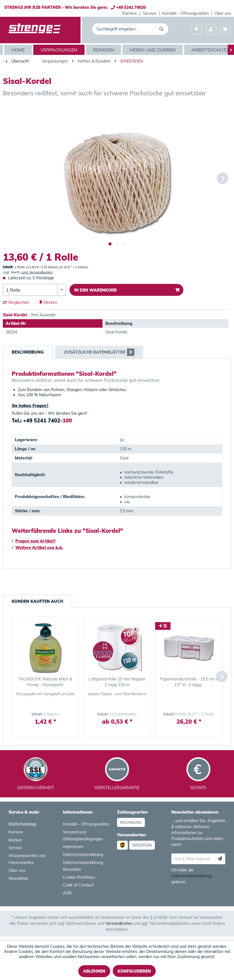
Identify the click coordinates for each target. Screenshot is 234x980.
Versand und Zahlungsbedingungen (83, 835)
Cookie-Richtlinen (79, 877)
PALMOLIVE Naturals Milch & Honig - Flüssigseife (45, 682)
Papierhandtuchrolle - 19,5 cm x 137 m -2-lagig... (189, 682)
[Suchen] (162, 29)
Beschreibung (28, 352)
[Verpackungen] (60, 50)
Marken (15, 840)
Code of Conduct (78, 885)
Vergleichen (16, 302)
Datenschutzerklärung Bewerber (83, 866)
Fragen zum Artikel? (34, 541)
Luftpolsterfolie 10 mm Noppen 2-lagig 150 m (117, 682)
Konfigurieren (134, 971)
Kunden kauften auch (37, 601)
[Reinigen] (104, 50)
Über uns (223, 13)
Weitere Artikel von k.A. (37, 548)
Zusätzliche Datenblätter (99, 352)
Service (150, 13)
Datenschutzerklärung (83, 855)
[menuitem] (130, 13)
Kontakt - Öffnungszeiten (185, 13)
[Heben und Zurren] (153, 50)
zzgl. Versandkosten (37, 272)
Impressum (73, 847)
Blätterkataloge (23, 824)
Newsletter (19, 878)
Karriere (130, 13)
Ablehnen (94, 971)
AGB (67, 893)
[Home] (19, 50)
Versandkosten (119, 923)
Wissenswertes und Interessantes (27, 859)
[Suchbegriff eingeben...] (130, 29)
